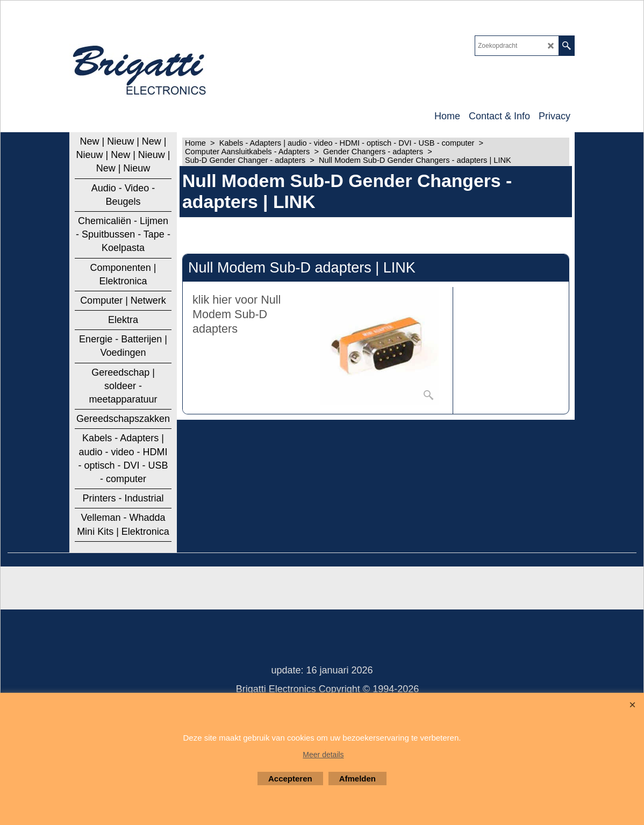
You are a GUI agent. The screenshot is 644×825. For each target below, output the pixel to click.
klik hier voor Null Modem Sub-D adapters (237, 314)
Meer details (323, 755)
